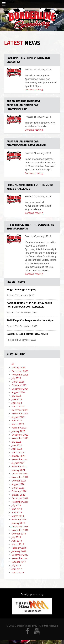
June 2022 (17, 445)
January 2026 (18, 368)
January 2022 (18, 456)
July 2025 (16, 378)
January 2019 (18, 523)
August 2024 (18, 392)
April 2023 (17, 421)
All (13, 364)
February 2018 (19, 548)
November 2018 (20, 530)
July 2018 (16, 537)
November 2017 (20, 558)
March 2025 (18, 382)
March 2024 (18, 406)
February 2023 (19, 428)
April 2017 (17, 569)
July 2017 (16, 565)
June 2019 (17, 509)
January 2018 (19, 551)
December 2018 (20, 527)
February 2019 (19, 519)
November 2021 (20, 459)
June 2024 (17, 399)
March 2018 (18, 544)
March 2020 (18, 488)
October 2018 (19, 534)
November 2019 (20, 502)
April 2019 (17, 512)
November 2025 (20, 375)
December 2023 (20, 410)
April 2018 (17, 541)
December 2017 (20, 555)
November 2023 (20, 413)
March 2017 (18, 572)
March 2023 (18, 424)
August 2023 (18, 417)
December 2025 (20, 371)
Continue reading (34, 90)
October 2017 (19, 562)
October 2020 (19, 481)
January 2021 (18, 470)
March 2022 (18, 452)
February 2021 (19, 466)
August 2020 (18, 484)
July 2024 (16, 396)
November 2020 (20, 477)
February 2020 (19, 491)
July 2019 (16, 505)
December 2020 (20, 474)
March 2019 (18, 516)
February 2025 (19, 385)
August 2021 (18, 463)
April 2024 (17, 403)
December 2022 (20, 435)
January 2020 (18, 495)
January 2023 (18, 431)
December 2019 (20, 498)
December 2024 (20, 389)
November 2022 (20, 438)
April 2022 (17, 449)
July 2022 (16, 442)
